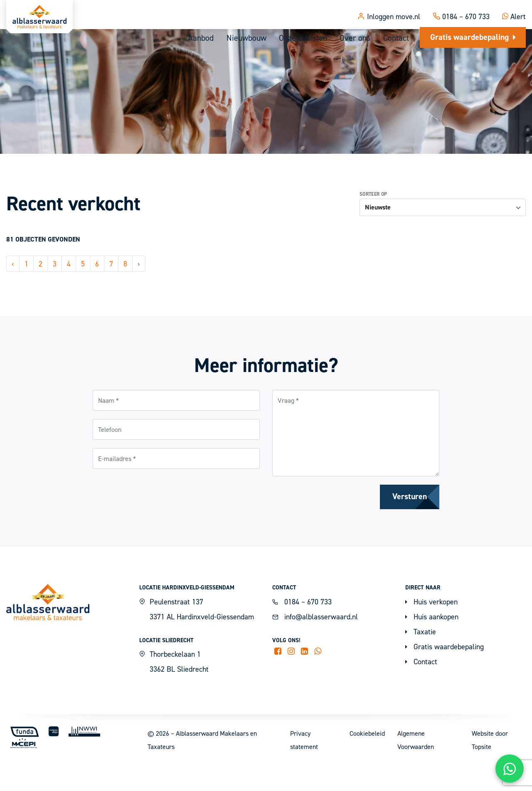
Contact (396, 38)
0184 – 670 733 (461, 10)
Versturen (409, 522)
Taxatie (421, 657)
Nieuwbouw (244, 38)
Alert (514, 10)
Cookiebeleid (367, 759)
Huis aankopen (432, 642)
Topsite (482, 772)
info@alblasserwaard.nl (315, 642)
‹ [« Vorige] (13, 289)
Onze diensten (302, 38)
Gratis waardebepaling (473, 37)
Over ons (354, 38)
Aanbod (198, 38)
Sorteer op (373, 219)
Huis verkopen (431, 627)
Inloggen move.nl (389, 10)
